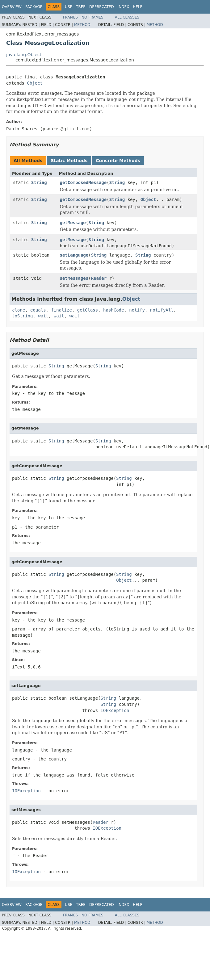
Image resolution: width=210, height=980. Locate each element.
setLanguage (74, 255)
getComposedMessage (83, 182)
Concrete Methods (118, 161)
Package (34, 7)
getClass (88, 310)
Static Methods (69, 161)
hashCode (113, 310)
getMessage (73, 223)
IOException (115, 710)
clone (19, 310)
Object (35, 83)
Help (138, 7)
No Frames (92, 17)
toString (22, 316)
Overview (12, 7)
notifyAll (162, 310)
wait (43, 316)
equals (38, 310)
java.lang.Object (24, 55)
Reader (99, 278)
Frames (70, 17)
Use (69, 7)
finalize (61, 310)
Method (82, 25)
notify (137, 310)
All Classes (127, 17)
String (39, 182)
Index (124, 7)
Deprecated (102, 7)
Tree (81, 7)
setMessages (74, 278)
